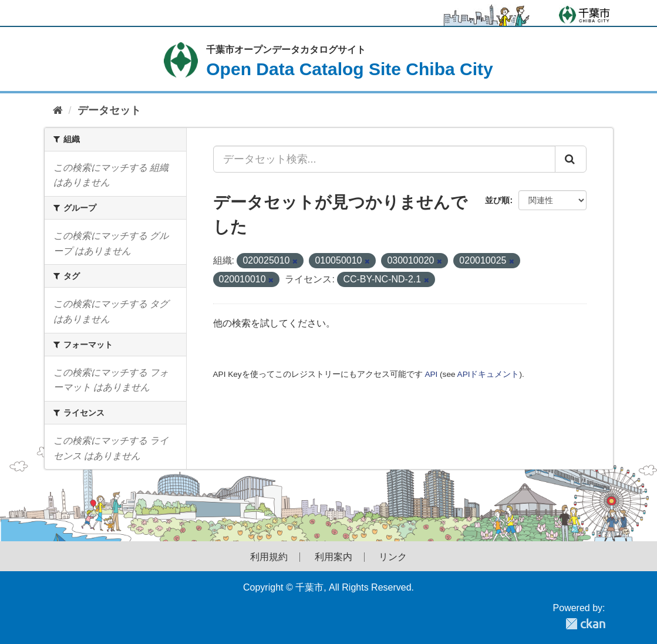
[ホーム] (58, 111)
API (431, 374)
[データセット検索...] (384, 159)
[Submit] (571, 159)
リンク (393, 557)
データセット (109, 110)
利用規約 (269, 557)
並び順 (497, 200)
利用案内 (333, 557)
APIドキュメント (488, 374)
